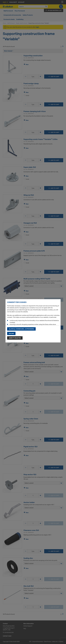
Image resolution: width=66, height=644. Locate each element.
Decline (11, 333)
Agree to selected (15, 338)
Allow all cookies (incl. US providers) (21, 329)
